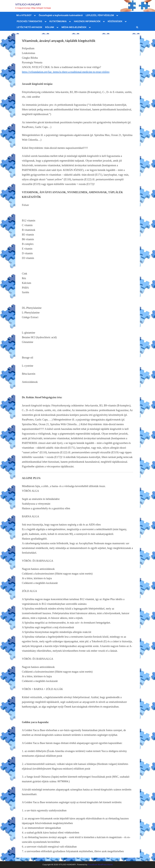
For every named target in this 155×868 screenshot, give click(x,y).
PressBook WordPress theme (100, 865)
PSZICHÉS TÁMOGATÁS (29, 21)
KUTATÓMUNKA (58, 21)
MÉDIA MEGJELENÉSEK (74, 27)
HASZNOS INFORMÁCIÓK (87, 21)
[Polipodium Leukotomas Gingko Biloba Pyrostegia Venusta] (78, 48)
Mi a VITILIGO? (24, 15)
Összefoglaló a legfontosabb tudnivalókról (61, 15)
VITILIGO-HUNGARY (28, 4)
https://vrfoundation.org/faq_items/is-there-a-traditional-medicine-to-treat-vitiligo (66, 72)
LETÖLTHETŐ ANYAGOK (29, 27)
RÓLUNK (50, 27)
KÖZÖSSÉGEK (115, 21)
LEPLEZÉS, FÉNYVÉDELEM (100, 15)
